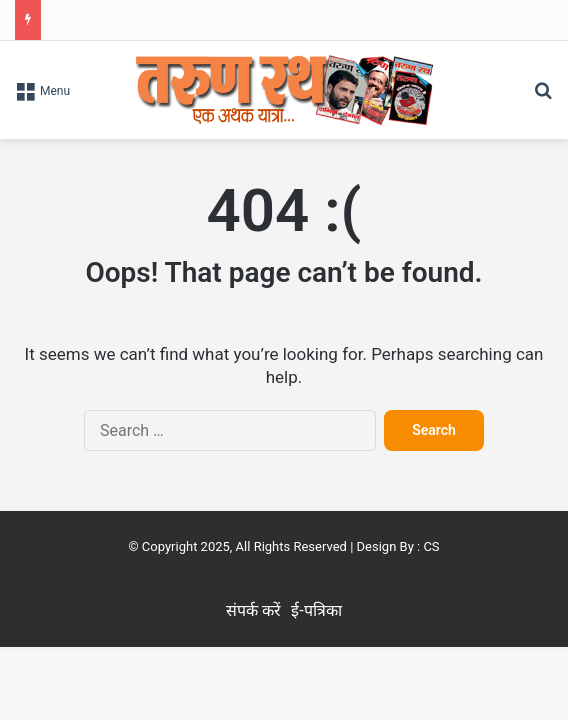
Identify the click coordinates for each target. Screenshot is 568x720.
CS (431, 546)
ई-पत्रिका (316, 610)
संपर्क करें (253, 610)
